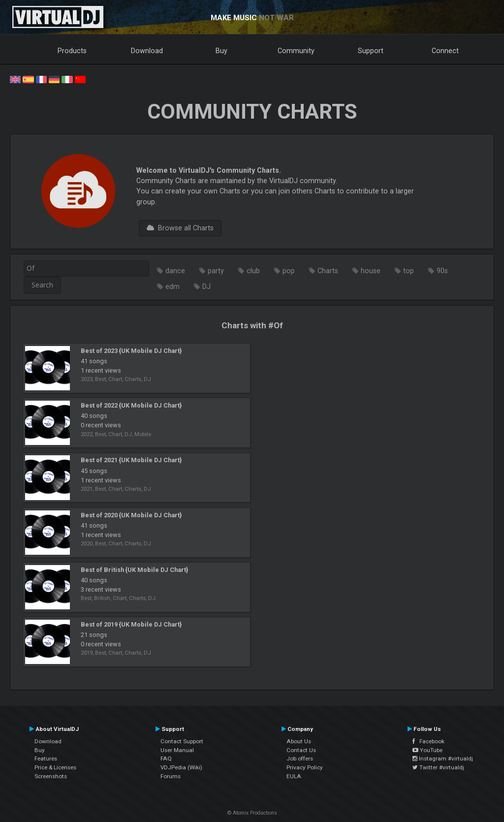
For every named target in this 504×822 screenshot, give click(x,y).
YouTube (427, 750)
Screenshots (51, 776)
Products (72, 51)
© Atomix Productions (252, 813)
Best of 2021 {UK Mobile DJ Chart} (131, 460)
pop (289, 271)
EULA (294, 776)
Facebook (428, 741)
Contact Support (182, 741)
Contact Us (301, 750)
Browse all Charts (180, 228)
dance (175, 271)
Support (371, 51)
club (253, 271)
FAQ (166, 759)
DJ (206, 286)
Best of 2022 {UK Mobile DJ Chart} (131, 405)
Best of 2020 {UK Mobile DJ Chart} (131, 515)
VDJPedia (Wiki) (181, 767)
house (371, 271)
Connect (445, 51)
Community (296, 51)
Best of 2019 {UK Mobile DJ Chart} (131, 624)
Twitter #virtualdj (438, 767)
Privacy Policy (305, 767)
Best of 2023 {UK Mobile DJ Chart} (131, 351)
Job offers (300, 759)
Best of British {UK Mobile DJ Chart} (134, 570)
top (409, 271)
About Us (299, 741)
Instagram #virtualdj (443, 759)
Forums (171, 776)
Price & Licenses (55, 767)
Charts (328, 271)
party (216, 271)
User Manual (177, 750)
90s (442, 271)
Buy (221, 51)
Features (46, 759)
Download (147, 51)
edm (173, 286)
